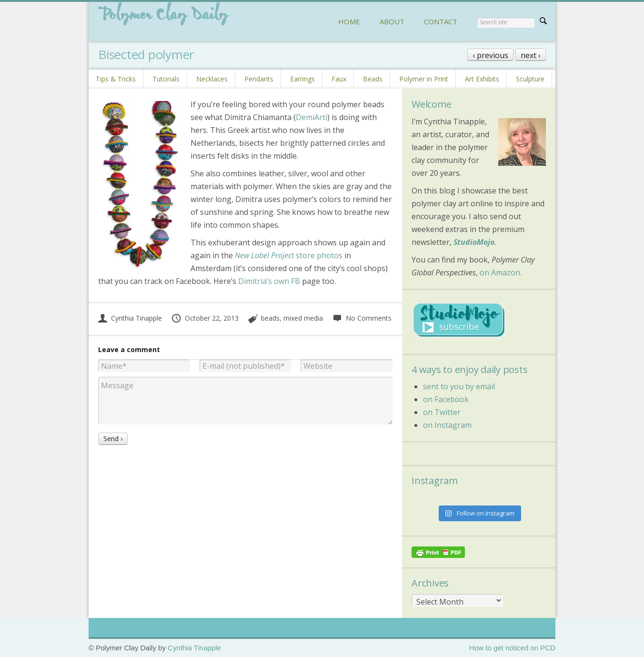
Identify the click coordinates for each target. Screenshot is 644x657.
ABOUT (392, 21)
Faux (339, 79)
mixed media (303, 318)
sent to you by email (459, 386)
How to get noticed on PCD (512, 648)
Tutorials (166, 79)
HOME (349, 21)
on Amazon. (501, 273)
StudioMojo (474, 242)
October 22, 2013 (205, 318)
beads (270, 318)
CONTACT (441, 21)
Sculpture (530, 79)
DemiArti (312, 117)
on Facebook (446, 399)
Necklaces (212, 79)
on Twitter (442, 412)
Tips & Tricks (116, 79)
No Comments (362, 318)
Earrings (302, 79)
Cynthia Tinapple (130, 318)
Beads (373, 79)
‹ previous (490, 55)
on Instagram (447, 425)
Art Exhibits (482, 79)
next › (531, 55)
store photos (289, 255)
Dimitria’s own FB (269, 281)
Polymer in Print (424, 79)
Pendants (259, 79)
